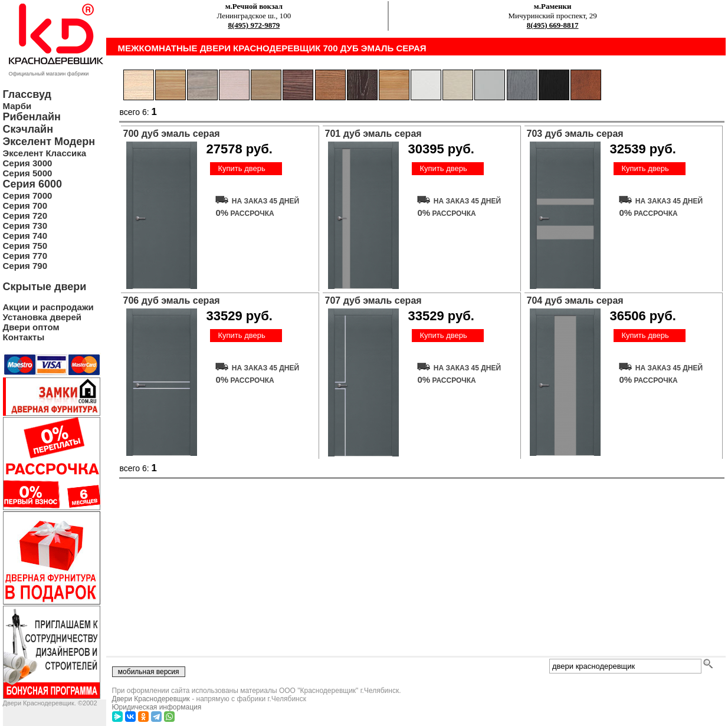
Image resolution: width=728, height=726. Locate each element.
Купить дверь (241, 168)
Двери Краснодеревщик (151, 699)
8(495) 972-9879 (254, 25)
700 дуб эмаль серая (172, 134)
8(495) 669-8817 (553, 25)
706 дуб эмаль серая (172, 300)
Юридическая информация (157, 707)
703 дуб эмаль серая (575, 134)
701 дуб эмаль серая (373, 134)
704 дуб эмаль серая (575, 300)
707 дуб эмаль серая (373, 300)
